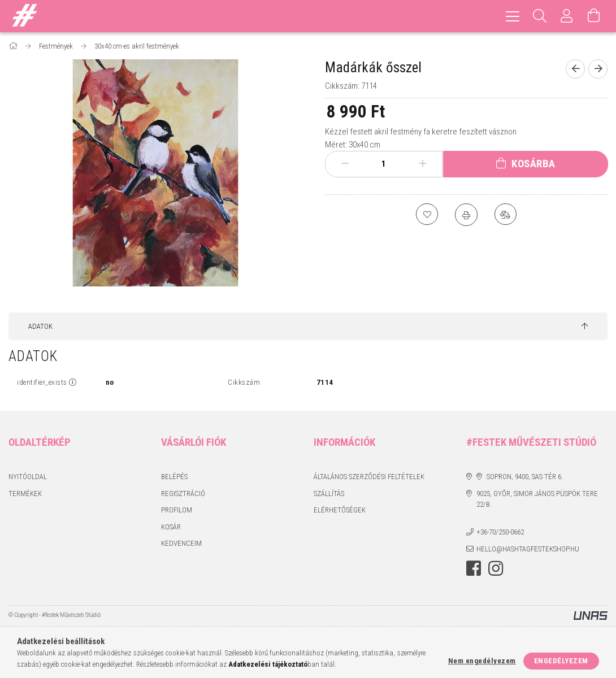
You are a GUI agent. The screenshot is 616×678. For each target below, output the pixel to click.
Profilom (177, 510)
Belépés (174, 477)
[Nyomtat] (466, 215)
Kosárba (533, 164)
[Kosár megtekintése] (594, 16)
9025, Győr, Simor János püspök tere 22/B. (537, 499)
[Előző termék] (575, 69)
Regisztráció (183, 494)
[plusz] (423, 164)
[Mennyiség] (384, 164)
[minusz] (345, 164)
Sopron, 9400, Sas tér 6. (525, 477)
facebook (474, 568)
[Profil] (567, 16)
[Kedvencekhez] (427, 215)
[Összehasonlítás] (506, 215)
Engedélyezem (561, 661)
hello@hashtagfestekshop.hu (528, 549)
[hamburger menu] (513, 16)
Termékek (25, 494)
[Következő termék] (598, 69)
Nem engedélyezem (482, 661)
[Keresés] (540, 16)
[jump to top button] (585, 327)
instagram (496, 568)
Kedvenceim (181, 543)
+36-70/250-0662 (500, 532)
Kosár (171, 527)
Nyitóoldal (28, 477)
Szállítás (329, 494)
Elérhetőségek (340, 510)
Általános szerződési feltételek (369, 477)
